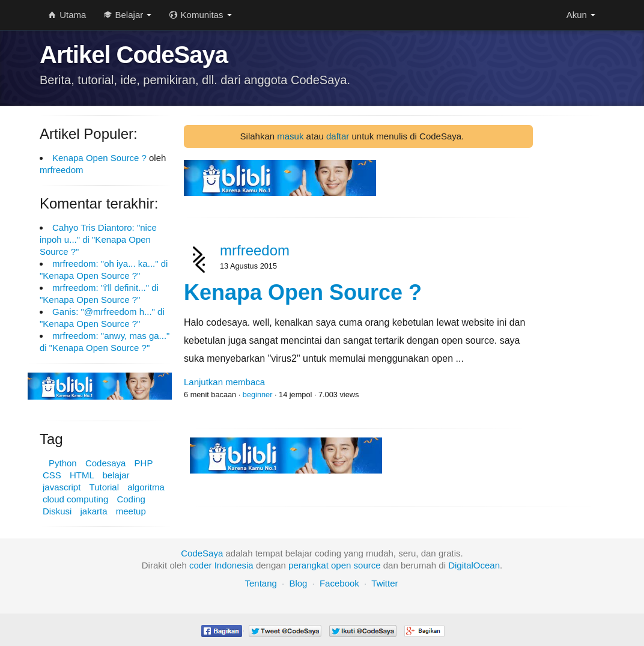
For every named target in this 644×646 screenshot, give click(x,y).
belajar (116, 475)
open (341, 565)
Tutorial (104, 487)
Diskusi (57, 511)
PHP (144, 463)
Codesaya (106, 463)
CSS (52, 475)
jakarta (94, 511)
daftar (338, 136)
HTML (82, 475)
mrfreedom (62, 170)
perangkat (308, 565)
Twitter (384, 583)
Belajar (128, 15)
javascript (62, 487)
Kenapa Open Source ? (99, 158)
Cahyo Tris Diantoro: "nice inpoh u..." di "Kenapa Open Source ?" (98, 239)
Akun (581, 15)
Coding (131, 499)
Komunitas (200, 15)
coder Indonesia (221, 565)
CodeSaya (202, 553)
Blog (298, 583)
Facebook (339, 583)
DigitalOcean (474, 565)
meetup (131, 511)
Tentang (260, 583)
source (367, 565)
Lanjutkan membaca (224, 382)
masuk (290, 136)
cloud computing (75, 499)
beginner (258, 395)
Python (63, 463)
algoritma (146, 487)
